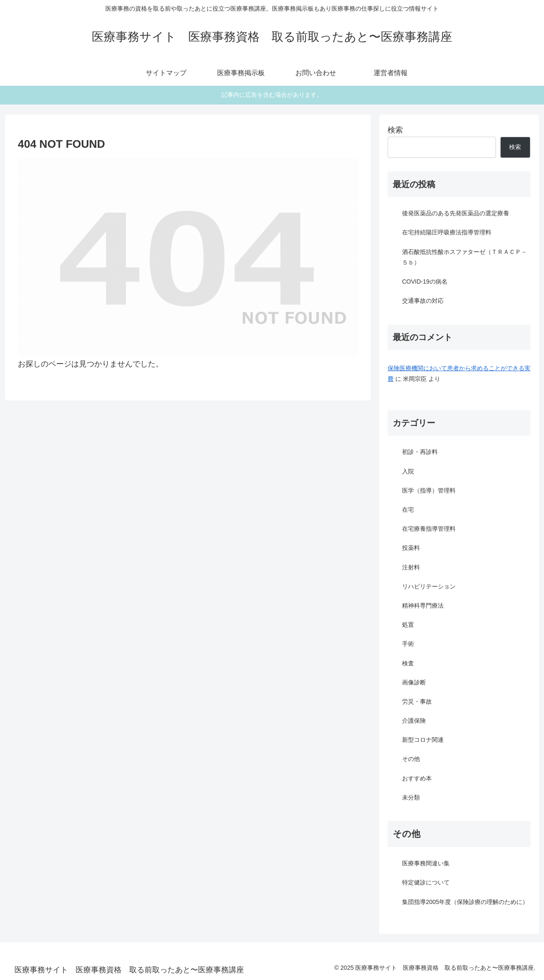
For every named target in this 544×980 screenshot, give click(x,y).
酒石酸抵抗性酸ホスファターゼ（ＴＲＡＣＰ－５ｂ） (465, 257)
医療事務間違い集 (426, 863)
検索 (395, 130)
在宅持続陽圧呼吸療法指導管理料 (447, 232)
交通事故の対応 (423, 301)
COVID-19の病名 (425, 282)
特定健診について (426, 882)
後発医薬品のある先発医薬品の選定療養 (456, 213)
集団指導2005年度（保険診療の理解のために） (465, 902)
